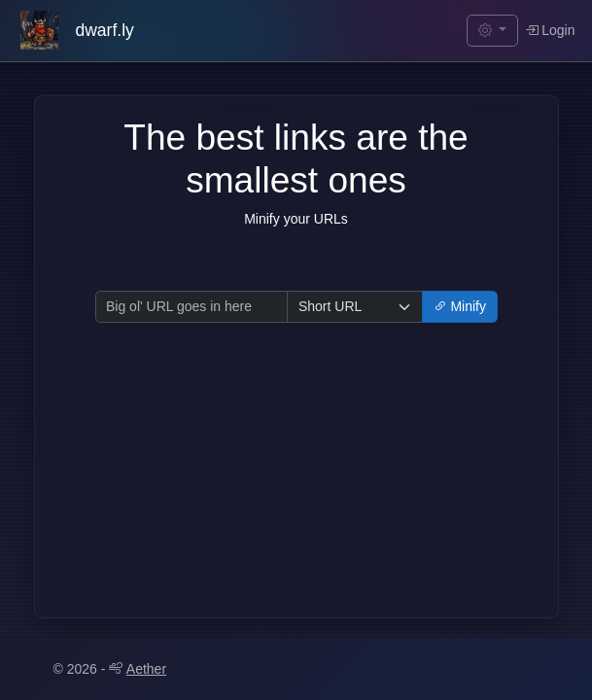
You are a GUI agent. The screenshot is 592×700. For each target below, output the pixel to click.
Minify (460, 306)
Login (550, 30)
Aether (138, 669)
